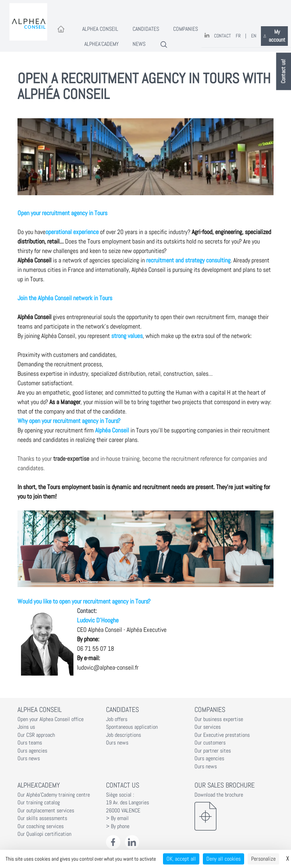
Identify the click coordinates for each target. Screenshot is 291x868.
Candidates (146, 29)
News (139, 44)
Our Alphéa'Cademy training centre (54, 795)
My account (274, 36)
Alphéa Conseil (34, 260)
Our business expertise (219, 719)
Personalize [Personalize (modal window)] (263, 859)
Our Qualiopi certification (44, 834)
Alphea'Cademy (101, 44)
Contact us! (284, 72)
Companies (186, 29)
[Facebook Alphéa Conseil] (113, 842)
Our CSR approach (36, 735)
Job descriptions (123, 735)
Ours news (29, 758)
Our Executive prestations (222, 735)
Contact (222, 36)
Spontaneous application (132, 727)
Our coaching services (41, 826)
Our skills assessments (42, 818)
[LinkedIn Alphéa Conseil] (132, 842)
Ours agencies (32, 751)
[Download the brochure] (234, 816)
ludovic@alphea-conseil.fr (108, 667)
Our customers (210, 743)
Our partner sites (213, 751)
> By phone (118, 826)
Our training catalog (39, 803)
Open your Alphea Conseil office (51, 719)
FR (238, 36)
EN (254, 36)
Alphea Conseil (100, 29)
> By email (117, 818)
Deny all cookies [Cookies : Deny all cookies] (223, 859)
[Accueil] (61, 30)
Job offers (117, 719)
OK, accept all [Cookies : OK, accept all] (181, 859)
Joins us (26, 727)
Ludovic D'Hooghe (98, 620)
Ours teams (30, 743)
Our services (208, 727)
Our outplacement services (46, 811)
